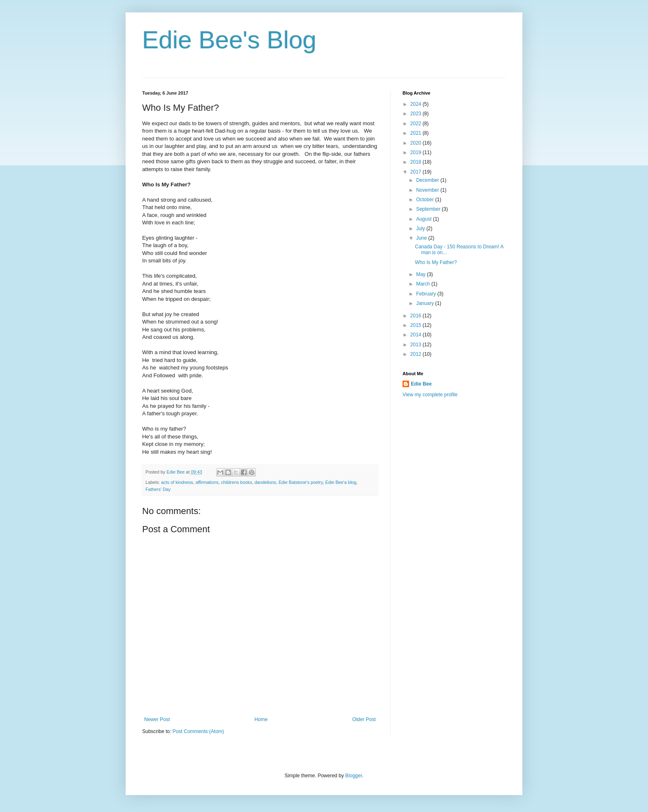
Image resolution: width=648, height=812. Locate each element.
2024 (417, 104)
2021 (417, 133)
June (422, 238)
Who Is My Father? (436, 262)
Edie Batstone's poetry (301, 482)
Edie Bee (421, 384)
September (429, 209)
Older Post (364, 719)
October (426, 200)
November (428, 190)
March (424, 284)
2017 (417, 172)
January (426, 303)
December (428, 180)
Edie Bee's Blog (229, 40)
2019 (417, 152)
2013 (417, 345)
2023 (417, 114)
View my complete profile (430, 395)
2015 (417, 325)
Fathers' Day (158, 489)
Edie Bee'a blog (341, 482)
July (421, 229)
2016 (417, 316)
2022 (417, 124)
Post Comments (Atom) (198, 731)
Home (261, 719)
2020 (417, 143)
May (422, 274)
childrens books (237, 482)
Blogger (354, 776)
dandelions (265, 482)
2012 (417, 354)
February (427, 294)
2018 (417, 162)
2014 (417, 335)
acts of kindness (177, 482)
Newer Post (157, 719)
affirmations (207, 482)
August (425, 219)
